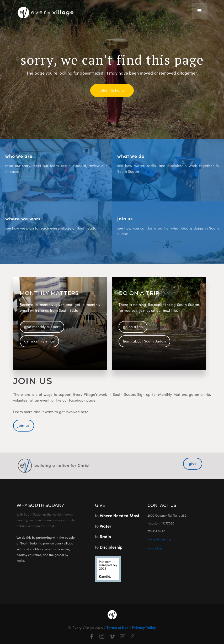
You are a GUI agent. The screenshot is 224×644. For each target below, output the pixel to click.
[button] (200, 11)
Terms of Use (118, 627)
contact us (155, 548)
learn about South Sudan (144, 341)
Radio (105, 536)
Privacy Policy (143, 627)
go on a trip (133, 326)
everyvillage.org (159, 539)
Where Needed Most (119, 515)
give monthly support (42, 326)
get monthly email (39, 341)
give (193, 463)
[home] (45, 11)
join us (24, 425)
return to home (112, 90)
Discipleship (111, 547)
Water (106, 526)
